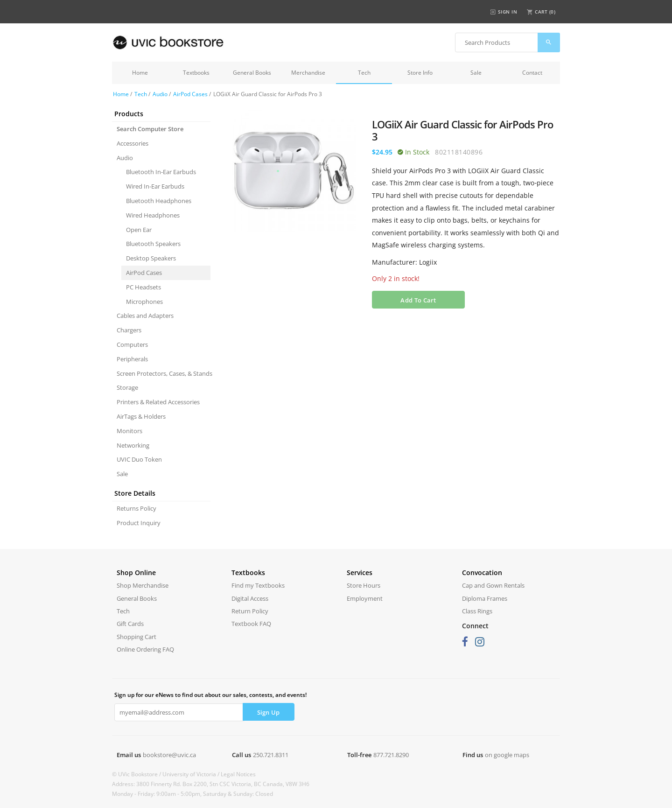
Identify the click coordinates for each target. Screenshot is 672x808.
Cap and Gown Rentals (493, 585)
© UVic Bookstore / (137, 774)
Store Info (420, 73)
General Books (252, 73)
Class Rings (477, 611)
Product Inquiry (139, 523)
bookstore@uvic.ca (169, 755)
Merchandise (308, 73)
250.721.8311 (271, 755)
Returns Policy (136, 508)
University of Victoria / (192, 774)
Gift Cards (130, 624)
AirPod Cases (190, 94)
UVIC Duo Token (139, 459)
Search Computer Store (150, 129)
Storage (127, 387)
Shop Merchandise (143, 585)
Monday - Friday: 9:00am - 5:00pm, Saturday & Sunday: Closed (192, 794)
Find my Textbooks (258, 585)
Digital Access (250, 598)
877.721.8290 (391, 755)
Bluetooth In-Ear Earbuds (161, 172)
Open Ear (139, 230)
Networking (133, 445)
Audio (160, 94)
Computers (132, 344)
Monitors (129, 431)
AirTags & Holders (141, 416)
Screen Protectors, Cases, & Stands (164, 373)
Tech (364, 73)
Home (140, 73)
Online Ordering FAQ (145, 649)
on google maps (507, 755)
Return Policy (250, 611)
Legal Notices (238, 774)
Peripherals (132, 359)
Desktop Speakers (151, 258)
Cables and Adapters (145, 316)
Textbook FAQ (251, 624)
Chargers (129, 330)
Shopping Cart (136, 637)
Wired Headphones (153, 215)
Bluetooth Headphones (159, 201)
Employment (365, 598)
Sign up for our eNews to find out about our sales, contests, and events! (210, 695)
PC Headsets (143, 287)
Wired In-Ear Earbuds (155, 186)
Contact (532, 73)
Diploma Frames (485, 598)
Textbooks (196, 73)
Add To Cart (418, 300)
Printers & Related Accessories (158, 402)
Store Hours (364, 585)
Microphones (144, 302)
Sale (476, 73)
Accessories (133, 143)
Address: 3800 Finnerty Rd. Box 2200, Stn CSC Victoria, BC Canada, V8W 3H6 (211, 784)
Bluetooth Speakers (153, 244)
